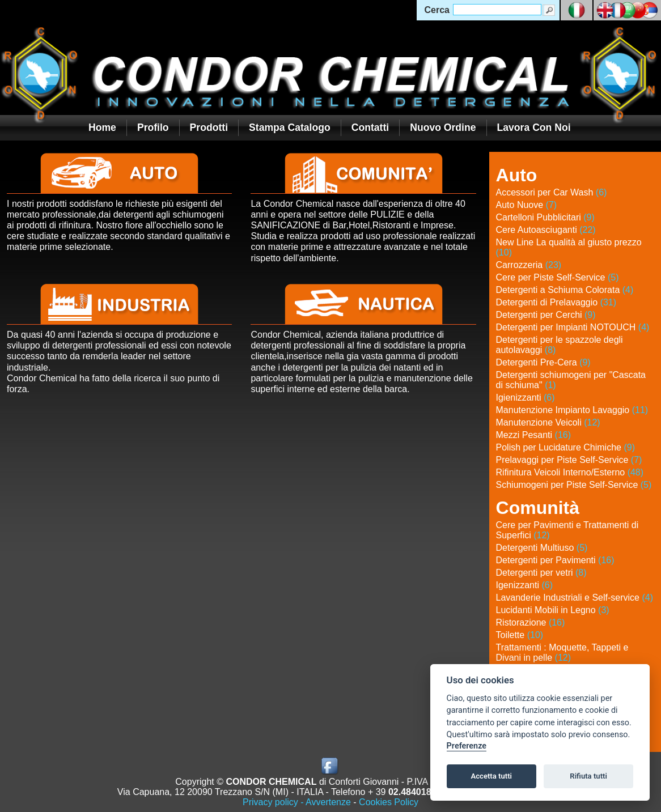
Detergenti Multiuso (542, 548)
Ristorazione (531, 622)
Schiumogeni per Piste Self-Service (574, 485)
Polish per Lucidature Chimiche (565, 447)
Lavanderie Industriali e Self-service (575, 598)
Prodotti (209, 127)
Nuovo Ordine (443, 127)
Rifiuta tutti (588, 776)
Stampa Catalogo (290, 127)
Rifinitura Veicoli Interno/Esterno (570, 472)
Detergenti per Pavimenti (555, 560)
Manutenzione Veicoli (548, 422)
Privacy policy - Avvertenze (297, 802)
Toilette (520, 635)
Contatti (370, 127)
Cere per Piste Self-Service (558, 277)
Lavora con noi (534, 127)
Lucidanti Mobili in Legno (553, 610)
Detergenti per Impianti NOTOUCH (573, 327)
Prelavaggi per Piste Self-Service (569, 460)
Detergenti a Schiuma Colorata (565, 290)
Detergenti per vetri (541, 573)
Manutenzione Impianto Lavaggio (572, 410)
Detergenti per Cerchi (546, 315)
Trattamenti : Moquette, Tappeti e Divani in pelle (562, 652)
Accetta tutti (491, 776)
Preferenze (467, 746)
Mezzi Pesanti (534, 435)
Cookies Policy (389, 802)
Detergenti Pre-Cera (543, 362)
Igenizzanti (525, 585)
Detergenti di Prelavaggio (556, 302)
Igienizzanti (526, 398)
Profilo (153, 127)
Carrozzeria (529, 265)
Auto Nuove (527, 205)
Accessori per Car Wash (552, 192)
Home (102, 127)
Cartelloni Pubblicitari (545, 217)
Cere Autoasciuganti (546, 230)
